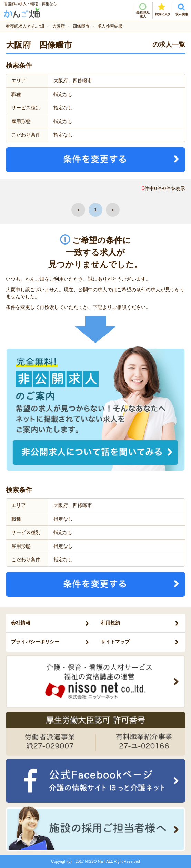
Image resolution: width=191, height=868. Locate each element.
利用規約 (110, 623)
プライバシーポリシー (35, 642)
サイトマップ (115, 642)
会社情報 (21, 623)
